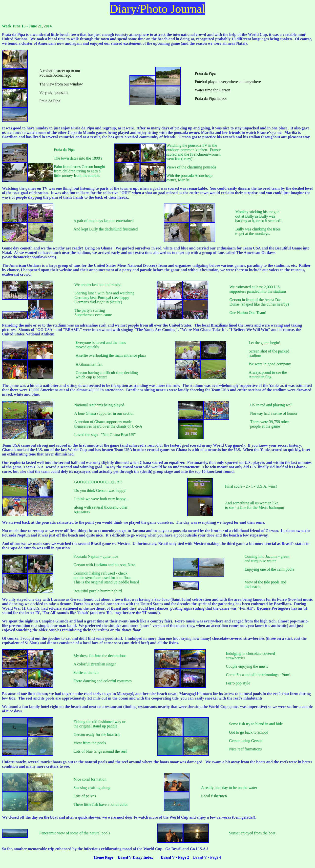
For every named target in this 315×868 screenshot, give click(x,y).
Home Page (104, 857)
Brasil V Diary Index (136, 857)
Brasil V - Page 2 (175, 857)
